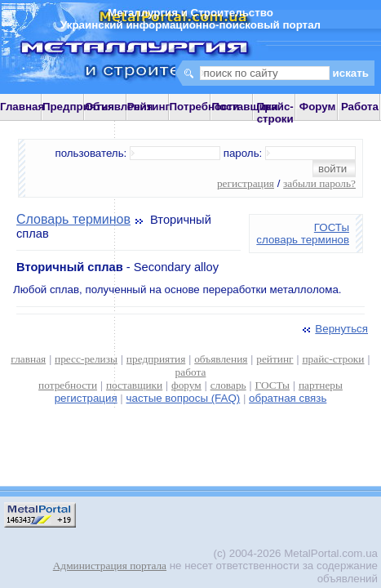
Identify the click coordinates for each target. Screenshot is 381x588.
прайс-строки (333, 359)
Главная (22, 107)
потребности (68, 385)
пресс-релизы (86, 359)
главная (28, 359)
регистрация (246, 183)
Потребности (205, 107)
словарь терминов (303, 240)
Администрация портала (110, 566)
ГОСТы (332, 227)
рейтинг (275, 359)
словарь (228, 385)
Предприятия (78, 107)
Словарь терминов (73, 219)
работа (191, 372)
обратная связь (288, 398)
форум (186, 385)
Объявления (119, 107)
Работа (360, 107)
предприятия (156, 359)
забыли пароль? (319, 183)
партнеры (321, 385)
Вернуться (334, 329)
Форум (318, 107)
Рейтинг (149, 107)
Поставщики (244, 107)
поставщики (134, 385)
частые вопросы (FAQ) (184, 398)
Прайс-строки (275, 113)
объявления (221, 359)
